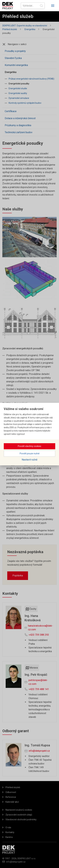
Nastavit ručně (29, 460)
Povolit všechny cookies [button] (29, 446)
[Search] (33, 6)
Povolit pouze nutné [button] (30, 453)
